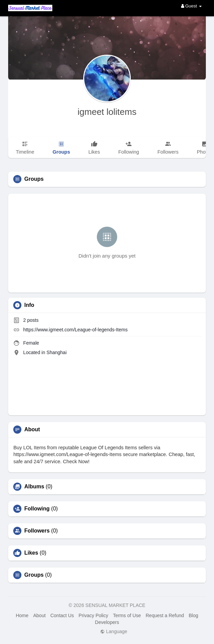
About (40, 615)
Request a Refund (165, 615)
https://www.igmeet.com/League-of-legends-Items (75, 330)
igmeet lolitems (107, 112)
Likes (31, 553)
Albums (34, 487)
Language (114, 631)
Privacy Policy (93, 615)
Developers (107, 622)
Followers (37, 531)
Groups (34, 575)
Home (22, 615)
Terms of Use (127, 615)
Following (37, 509)
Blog (193, 615)
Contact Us (62, 615)
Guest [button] (191, 6)
